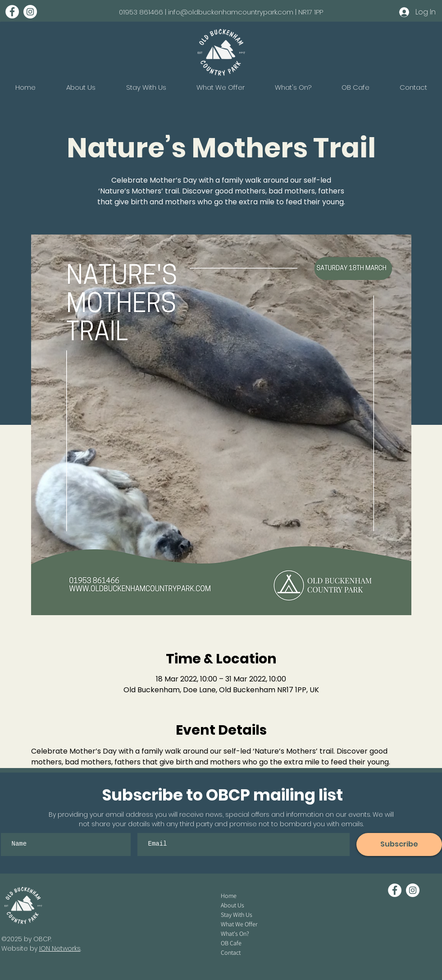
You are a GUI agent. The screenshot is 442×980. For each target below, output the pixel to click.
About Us (232, 905)
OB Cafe (231, 943)
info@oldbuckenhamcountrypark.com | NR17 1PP (246, 12)
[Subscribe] (399, 844)
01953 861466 (141, 12)
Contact (231, 952)
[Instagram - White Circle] (30, 12)
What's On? (235, 934)
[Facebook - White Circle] (12, 12)
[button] (293, 87)
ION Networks (60, 948)
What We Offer (239, 924)
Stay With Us (237, 915)
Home (229, 896)
